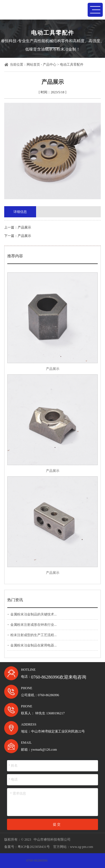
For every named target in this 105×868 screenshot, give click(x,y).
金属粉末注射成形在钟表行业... (33, 625)
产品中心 (50, 65)
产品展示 (53, 369)
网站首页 (33, 65)
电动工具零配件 (72, 65)
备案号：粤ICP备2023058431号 (27, 847)
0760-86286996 (37, 860)
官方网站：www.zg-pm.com (73, 847)
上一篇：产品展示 (18, 227)
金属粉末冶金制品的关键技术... (33, 614)
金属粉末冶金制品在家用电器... (33, 645)
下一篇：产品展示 (18, 236)
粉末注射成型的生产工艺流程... (33, 635)
